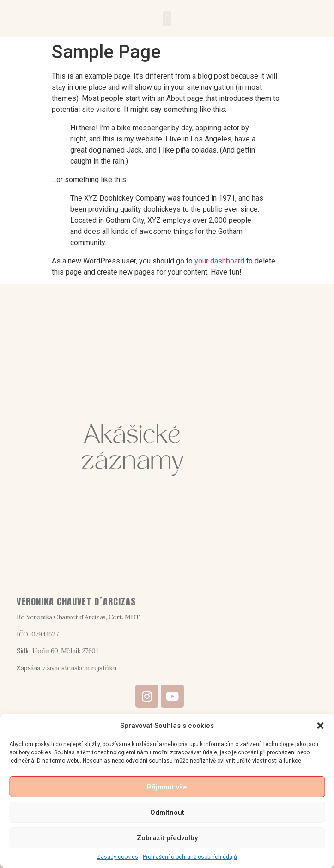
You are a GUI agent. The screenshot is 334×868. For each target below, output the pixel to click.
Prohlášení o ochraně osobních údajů (190, 857)
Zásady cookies (118, 857)
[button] (320, 726)
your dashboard (219, 261)
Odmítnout (167, 813)
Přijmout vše (167, 787)
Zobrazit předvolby (167, 838)
